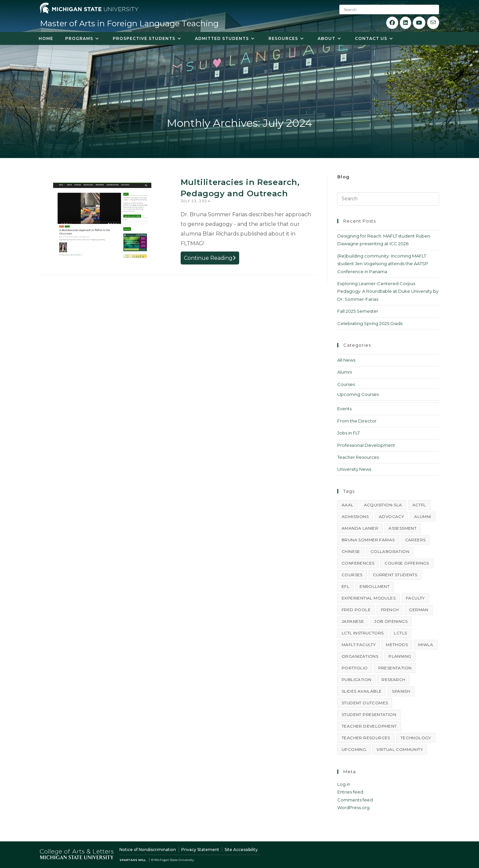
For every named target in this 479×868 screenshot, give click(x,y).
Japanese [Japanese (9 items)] (353, 621)
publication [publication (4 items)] (356, 680)
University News (354, 469)
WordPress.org (353, 807)
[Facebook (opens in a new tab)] (392, 23)
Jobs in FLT (349, 433)
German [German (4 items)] (418, 610)
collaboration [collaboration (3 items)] (390, 551)
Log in (344, 784)
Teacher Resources (358, 457)
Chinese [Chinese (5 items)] (351, 551)
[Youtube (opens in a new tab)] (419, 23)
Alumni (345, 372)
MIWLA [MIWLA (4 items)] (426, 645)
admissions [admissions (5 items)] (355, 517)
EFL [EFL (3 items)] (345, 586)
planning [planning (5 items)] (400, 656)
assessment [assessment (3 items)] (402, 528)
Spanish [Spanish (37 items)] (401, 691)
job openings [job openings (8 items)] (391, 621)
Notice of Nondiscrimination (148, 850)
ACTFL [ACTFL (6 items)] (419, 505)
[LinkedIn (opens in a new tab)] (405, 23)
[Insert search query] (388, 199)
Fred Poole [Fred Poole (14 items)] (356, 610)
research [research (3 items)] (393, 680)
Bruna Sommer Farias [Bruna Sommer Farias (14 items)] (368, 540)
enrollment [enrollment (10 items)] (375, 586)
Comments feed (355, 800)
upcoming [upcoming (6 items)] (354, 749)
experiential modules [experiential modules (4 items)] (369, 598)
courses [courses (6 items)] (352, 575)
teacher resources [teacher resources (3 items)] (366, 738)
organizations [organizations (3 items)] (360, 656)
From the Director (357, 421)
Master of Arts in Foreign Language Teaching (129, 23)
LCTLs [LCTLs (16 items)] (400, 633)
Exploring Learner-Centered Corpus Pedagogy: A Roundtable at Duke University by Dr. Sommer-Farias (388, 291)
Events (344, 409)
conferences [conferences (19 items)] (358, 563)
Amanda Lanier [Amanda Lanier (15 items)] (360, 528)
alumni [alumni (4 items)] (422, 517)
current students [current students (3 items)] (395, 575)
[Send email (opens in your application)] (433, 23)
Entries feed (350, 792)
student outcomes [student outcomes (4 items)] (365, 703)
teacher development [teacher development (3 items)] (369, 726)
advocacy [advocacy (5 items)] (391, 517)
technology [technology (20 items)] (416, 738)
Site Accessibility (241, 850)
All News (346, 360)
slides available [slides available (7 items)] (362, 691)
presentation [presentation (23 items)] (395, 668)
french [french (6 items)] (390, 610)
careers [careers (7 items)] (415, 540)
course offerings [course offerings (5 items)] (407, 563)
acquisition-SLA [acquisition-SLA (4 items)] (383, 505)
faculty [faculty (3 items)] (415, 598)
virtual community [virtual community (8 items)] (400, 749)
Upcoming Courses (358, 394)
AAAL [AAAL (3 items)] (348, 505)
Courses (346, 384)
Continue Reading (212, 259)
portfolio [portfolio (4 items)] (355, 668)
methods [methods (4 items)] (397, 645)
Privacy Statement (200, 850)
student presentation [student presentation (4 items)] (369, 714)
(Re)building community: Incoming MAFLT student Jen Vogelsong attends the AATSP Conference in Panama (383, 264)
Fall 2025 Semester (358, 311)
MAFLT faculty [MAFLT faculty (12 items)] (359, 645)
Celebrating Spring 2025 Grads (370, 323)
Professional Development (366, 445)
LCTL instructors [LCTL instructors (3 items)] (363, 633)
